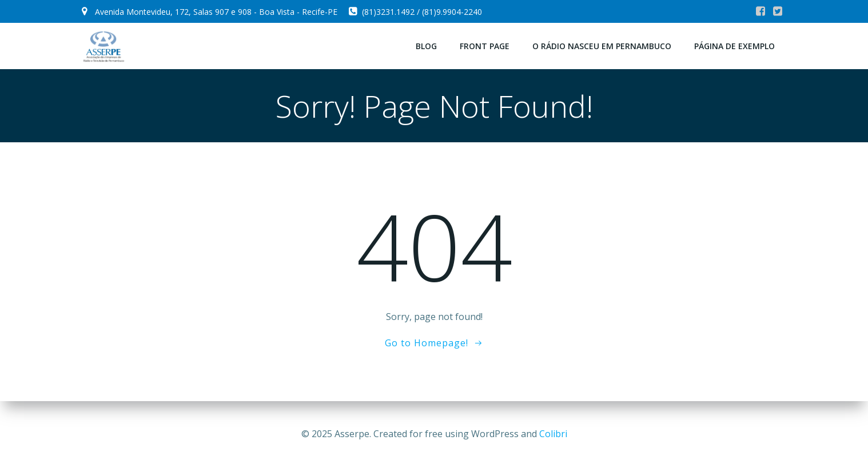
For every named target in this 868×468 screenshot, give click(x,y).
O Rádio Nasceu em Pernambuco (602, 46)
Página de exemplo (734, 46)
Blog (426, 46)
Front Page (485, 46)
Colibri (553, 434)
